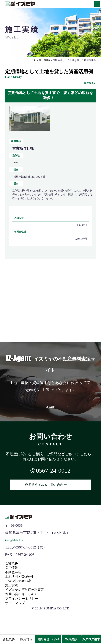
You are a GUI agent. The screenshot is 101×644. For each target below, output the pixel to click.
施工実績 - (44, 60)
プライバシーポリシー (24, 607)
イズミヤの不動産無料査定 (27, 597)
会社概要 (12, 567)
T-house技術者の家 (20, 587)
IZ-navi (50, 328)
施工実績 (12, 592)
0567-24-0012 (53, 471)
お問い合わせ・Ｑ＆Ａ (23, 603)
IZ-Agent (50, 407)
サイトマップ (16, 613)
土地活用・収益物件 (21, 582)
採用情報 (12, 572)
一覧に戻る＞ (89, 83)
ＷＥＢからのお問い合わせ (51, 487)
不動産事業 (14, 577)
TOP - (32, 60)
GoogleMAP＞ (16, 543)
